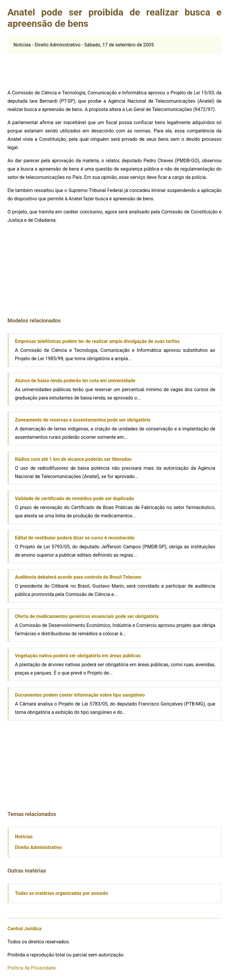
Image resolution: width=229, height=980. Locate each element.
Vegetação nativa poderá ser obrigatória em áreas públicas (78, 656)
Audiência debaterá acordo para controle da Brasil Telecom (78, 577)
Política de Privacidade (32, 968)
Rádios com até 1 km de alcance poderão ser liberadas (73, 459)
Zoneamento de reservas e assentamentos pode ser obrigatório (83, 420)
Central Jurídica (24, 929)
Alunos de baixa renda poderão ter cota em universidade (75, 381)
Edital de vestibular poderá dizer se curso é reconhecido (75, 538)
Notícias (24, 837)
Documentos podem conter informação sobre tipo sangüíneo (80, 695)
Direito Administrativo (38, 847)
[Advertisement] (52, 69)
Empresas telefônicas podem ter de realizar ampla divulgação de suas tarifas (97, 341)
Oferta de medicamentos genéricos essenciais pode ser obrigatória (87, 616)
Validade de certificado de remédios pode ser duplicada (74, 498)
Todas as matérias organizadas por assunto (62, 893)
